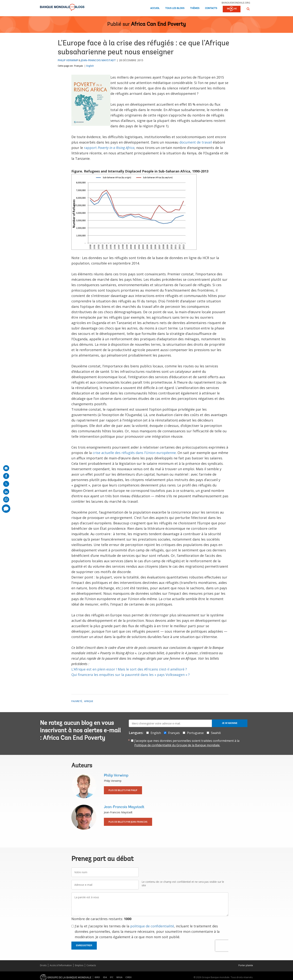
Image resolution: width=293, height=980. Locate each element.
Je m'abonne (230, 723)
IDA (105, 977)
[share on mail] (6, 468)
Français (79, 66)
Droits (43, 965)
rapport (109, 148)
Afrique (89, 701)
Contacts (211, 8)
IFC (112, 977)
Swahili (216, 733)
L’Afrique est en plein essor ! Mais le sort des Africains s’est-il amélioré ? (129, 669)
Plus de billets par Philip (123, 790)
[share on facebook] (6, 476)
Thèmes (195, 8)
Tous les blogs (175, 8)
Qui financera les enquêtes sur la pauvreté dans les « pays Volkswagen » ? (131, 675)
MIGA (119, 977)
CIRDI (128, 977)
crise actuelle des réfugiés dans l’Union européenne (134, 453)
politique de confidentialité (152, 926)
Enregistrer (84, 945)
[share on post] (6, 484)
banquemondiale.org (236, 3)
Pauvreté (77, 701)
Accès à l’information (61, 965)
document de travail (196, 142)
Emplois (79, 965)
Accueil (155, 8)
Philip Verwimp (68, 60)
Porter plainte (246, 965)
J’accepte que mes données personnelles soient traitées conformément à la (187, 743)
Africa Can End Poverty (158, 24)
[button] (248, 9)
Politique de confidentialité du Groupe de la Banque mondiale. (177, 745)
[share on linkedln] (6, 492)
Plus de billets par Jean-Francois (128, 822)
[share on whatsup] (6, 500)
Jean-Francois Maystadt (98, 60)
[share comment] (6, 509)
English (90, 66)
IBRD (97, 977)
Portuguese (195, 733)
